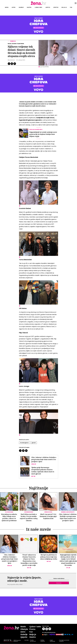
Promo (32, 629)
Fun (71, 7)
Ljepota (48, 7)
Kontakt (27, 641)
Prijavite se (59, 583)
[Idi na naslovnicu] (38, 5)
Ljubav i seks (38, 7)
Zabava (13, 41)
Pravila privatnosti (33, 641)
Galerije (21, 7)
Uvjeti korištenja (52, 641)
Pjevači (34, 443)
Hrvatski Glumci (24, 443)
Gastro (29, 7)
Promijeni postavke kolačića (64, 641)
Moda (7, 7)
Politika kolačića (43, 641)
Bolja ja (64, 7)
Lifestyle (56, 7)
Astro (14, 7)
